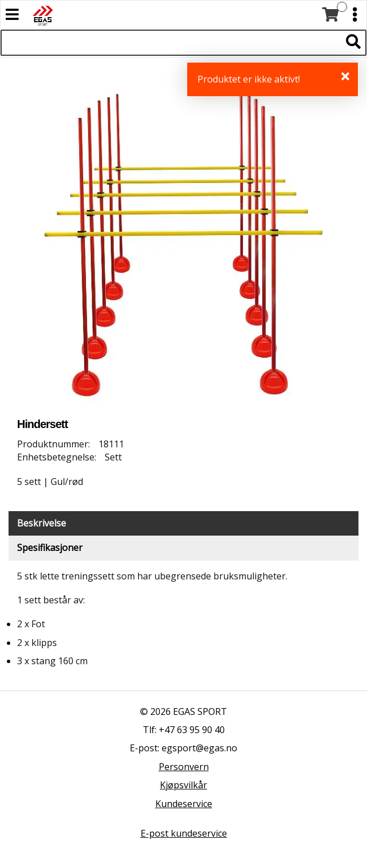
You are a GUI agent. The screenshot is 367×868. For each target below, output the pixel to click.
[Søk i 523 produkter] (171, 43)
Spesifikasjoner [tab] (50, 548)
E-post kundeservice (184, 833)
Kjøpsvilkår (183, 785)
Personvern (184, 767)
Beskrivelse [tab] (42, 523)
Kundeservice (184, 804)
